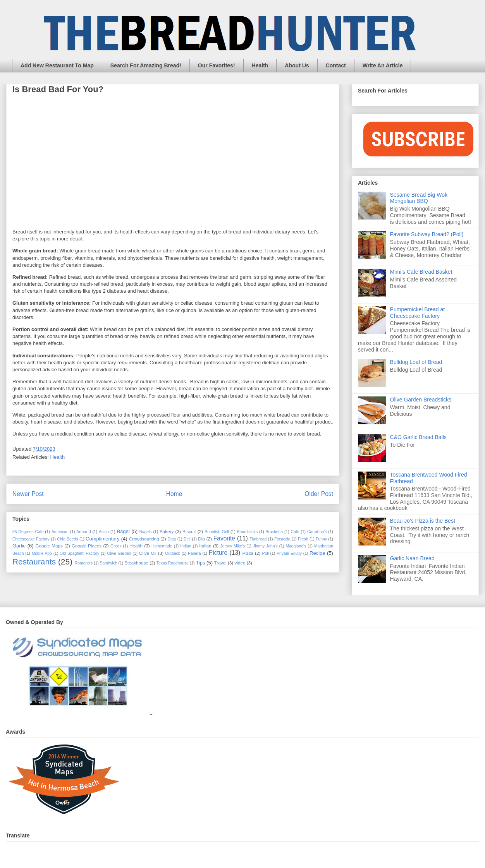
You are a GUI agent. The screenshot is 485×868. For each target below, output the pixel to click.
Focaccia (282, 539)
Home (174, 494)
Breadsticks (247, 532)
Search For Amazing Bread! (146, 65)
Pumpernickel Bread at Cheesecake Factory (418, 313)
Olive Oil (148, 553)
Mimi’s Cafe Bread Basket (421, 272)
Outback (173, 553)
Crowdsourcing (144, 539)
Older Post (319, 494)
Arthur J (83, 532)
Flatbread (258, 539)
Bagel (123, 531)
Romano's (84, 563)
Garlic (19, 546)
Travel (220, 563)
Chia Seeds (67, 539)
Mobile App (42, 553)
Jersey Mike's (233, 546)
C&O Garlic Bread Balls (418, 437)
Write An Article (383, 65)
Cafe (295, 532)
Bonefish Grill (217, 532)
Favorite (224, 538)
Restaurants (34, 562)
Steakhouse (136, 563)
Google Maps (49, 546)
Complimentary (102, 539)
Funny (321, 539)
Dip (201, 539)
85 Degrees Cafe (28, 532)
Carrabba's (317, 532)
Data (172, 539)
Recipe (317, 553)
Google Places (87, 546)
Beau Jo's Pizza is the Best (423, 521)
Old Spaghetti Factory (79, 553)
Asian (104, 532)
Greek (116, 546)
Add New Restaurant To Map (57, 65)
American (60, 532)
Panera (194, 553)
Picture (218, 553)
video (240, 563)
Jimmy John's (265, 546)
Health (260, 65)
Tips (200, 563)
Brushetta (274, 532)
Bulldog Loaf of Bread (416, 362)
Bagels (146, 532)
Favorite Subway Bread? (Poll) (427, 234)
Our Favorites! (217, 65)
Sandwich (109, 563)
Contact (336, 65)
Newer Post (28, 494)
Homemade (162, 546)
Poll (265, 553)
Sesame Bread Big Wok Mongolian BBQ (419, 198)
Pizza (248, 553)
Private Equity (289, 553)
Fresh (303, 539)
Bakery (167, 531)
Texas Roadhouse (173, 563)
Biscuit (189, 531)
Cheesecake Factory (31, 539)
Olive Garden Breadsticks (421, 400)
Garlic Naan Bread (412, 558)
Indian (186, 546)
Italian (205, 546)
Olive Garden (119, 553)
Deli (187, 539)
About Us (297, 65)
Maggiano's (296, 546)
